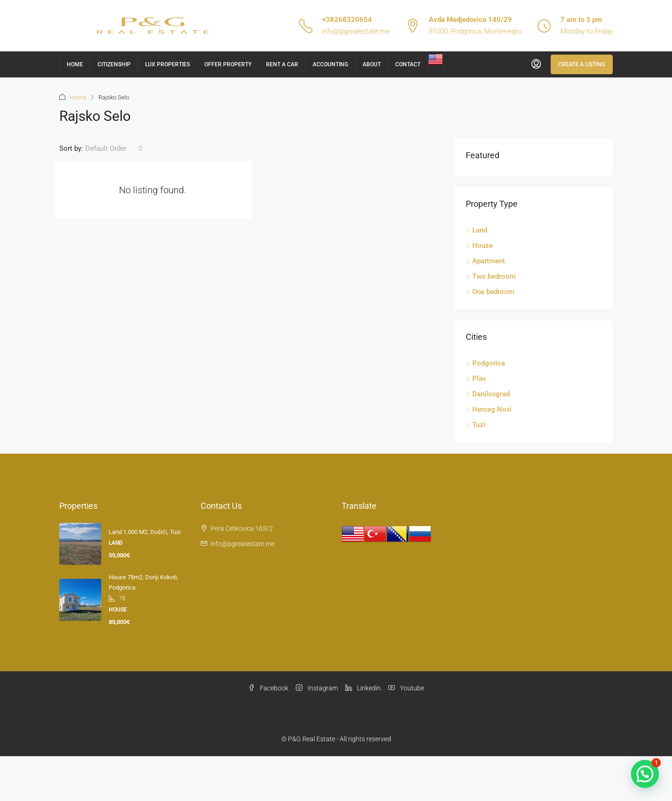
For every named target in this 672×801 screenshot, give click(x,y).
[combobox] (114, 148)
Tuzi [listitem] (476, 425)
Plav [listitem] (476, 379)
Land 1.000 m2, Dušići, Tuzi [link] (145, 532)
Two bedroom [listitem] (491, 276)
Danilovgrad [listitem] (488, 394)
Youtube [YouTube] (406, 688)
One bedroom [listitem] (490, 292)
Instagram (317, 688)
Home (75, 64)
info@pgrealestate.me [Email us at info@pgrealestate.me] (242, 544)
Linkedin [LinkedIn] (363, 688)
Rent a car (282, 64)
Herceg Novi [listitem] (489, 409)
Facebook (268, 688)
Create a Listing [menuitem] (582, 64)
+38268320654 (347, 20)
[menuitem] (536, 64)
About (372, 64)
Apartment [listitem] (485, 261)
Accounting (330, 64)
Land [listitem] (476, 230)
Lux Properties (168, 64)
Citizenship (114, 64)
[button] (645, 774)
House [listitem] (479, 246)
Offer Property (228, 64)
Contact (408, 64)
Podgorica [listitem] (485, 363)
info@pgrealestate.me (356, 31)
